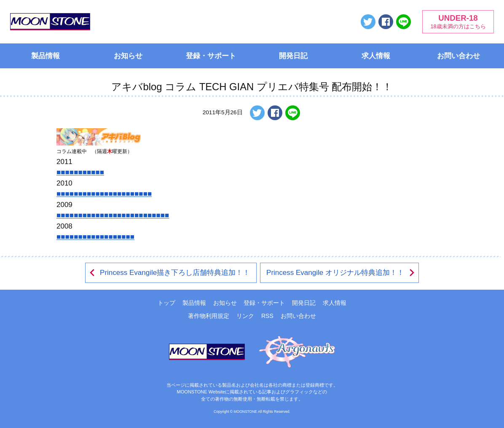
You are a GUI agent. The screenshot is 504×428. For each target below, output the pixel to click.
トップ (166, 303)
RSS (267, 316)
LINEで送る (403, 22)
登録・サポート (211, 56)
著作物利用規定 (209, 316)
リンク (245, 316)
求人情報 (376, 56)
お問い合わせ (458, 56)
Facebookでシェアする (386, 22)
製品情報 (46, 56)
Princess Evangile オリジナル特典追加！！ (341, 273)
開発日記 (293, 56)
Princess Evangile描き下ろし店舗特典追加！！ (169, 273)
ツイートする (368, 22)
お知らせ (128, 56)
